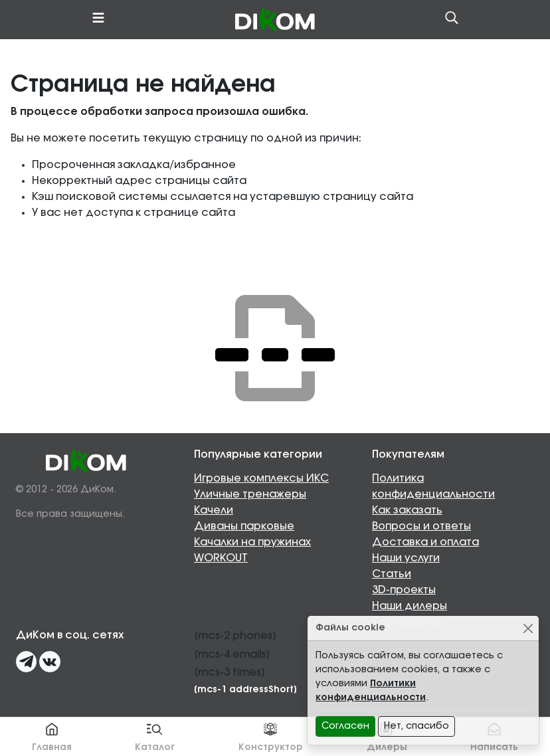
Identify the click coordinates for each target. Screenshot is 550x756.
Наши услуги (406, 558)
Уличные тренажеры (250, 494)
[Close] (528, 628)
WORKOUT (221, 558)
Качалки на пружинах (252, 542)
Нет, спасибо (416, 726)
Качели (214, 510)
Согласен (345, 726)
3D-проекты (404, 590)
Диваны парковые (244, 526)
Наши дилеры (410, 606)
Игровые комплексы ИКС (261, 478)
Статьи (392, 574)
